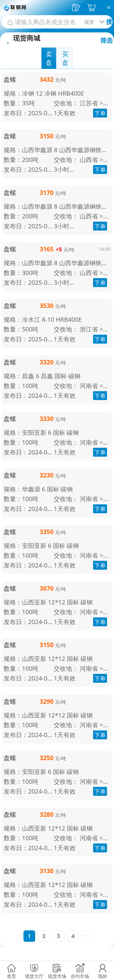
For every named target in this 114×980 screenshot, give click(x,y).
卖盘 (49, 58)
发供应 (77, 8)
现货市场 (57, 976)
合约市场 (80, 976)
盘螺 (10, 79)
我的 (103, 976)
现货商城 (27, 38)
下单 (100, 113)
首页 (11, 976)
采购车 (92, 8)
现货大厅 (34, 976)
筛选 (106, 40)
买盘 (65, 58)
